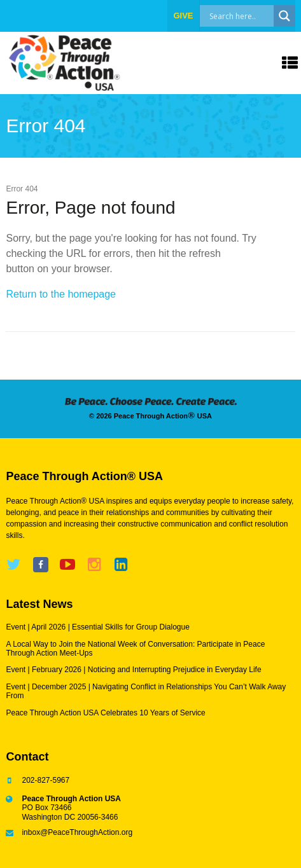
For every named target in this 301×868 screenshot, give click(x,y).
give (183, 16)
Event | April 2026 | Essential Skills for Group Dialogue (97, 627)
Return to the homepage (61, 294)
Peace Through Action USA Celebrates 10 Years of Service (105, 713)
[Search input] (250, 16)
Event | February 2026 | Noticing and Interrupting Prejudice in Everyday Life (133, 670)
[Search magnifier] (284, 16)
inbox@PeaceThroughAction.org (77, 832)
